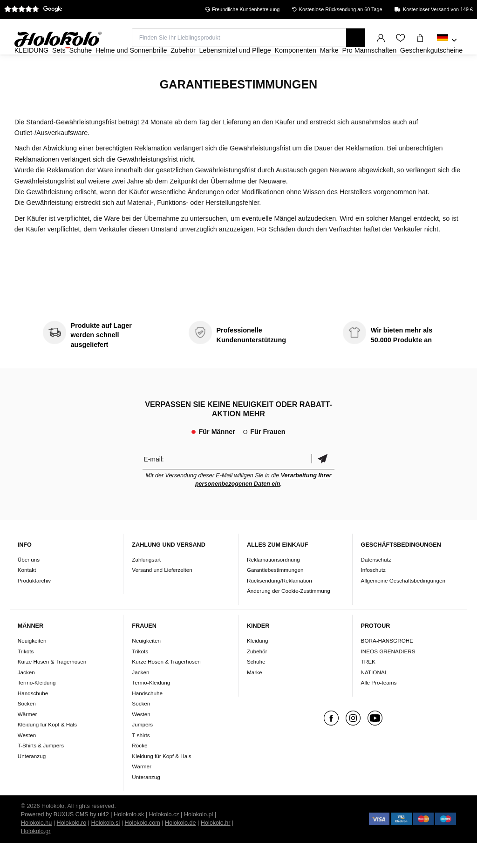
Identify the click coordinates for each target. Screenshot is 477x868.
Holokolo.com (142, 848)
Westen (27, 760)
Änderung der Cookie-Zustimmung (289, 616)
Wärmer (27, 739)
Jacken (26, 697)
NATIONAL (375, 697)
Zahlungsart (146, 585)
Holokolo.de (181, 848)
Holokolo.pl (198, 840)
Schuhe (256, 687)
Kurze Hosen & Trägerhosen (52, 687)
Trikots (26, 676)
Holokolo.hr (216, 848)
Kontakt (27, 595)
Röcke (140, 770)
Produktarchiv (34, 606)
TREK (368, 687)
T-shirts (141, 760)
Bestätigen (323, 484)
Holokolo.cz (164, 840)
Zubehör (257, 676)
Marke (254, 697)
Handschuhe (33, 718)
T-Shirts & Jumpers (41, 770)
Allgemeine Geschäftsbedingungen (403, 606)
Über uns (29, 585)
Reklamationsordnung (273, 585)
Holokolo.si (106, 848)
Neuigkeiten (32, 666)
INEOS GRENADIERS (388, 676)
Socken (27, 729)
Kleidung (258, 666)
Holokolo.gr (36, 856)
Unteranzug (32, 781)
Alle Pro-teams (379, 708)
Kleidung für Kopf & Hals (47, 749)
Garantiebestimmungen (275, 595)
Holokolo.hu (37, 848)
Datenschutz (376, 585)
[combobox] (447, 41)
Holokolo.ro (72, 848)
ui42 (103, 840)
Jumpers (142, 749)
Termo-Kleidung (37, 708)
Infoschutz (373, 595)
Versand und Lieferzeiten (162, 595)
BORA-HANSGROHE (387, 666)
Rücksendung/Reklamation (279, 606)
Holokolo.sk (129, 840)
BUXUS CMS (71, 840)
